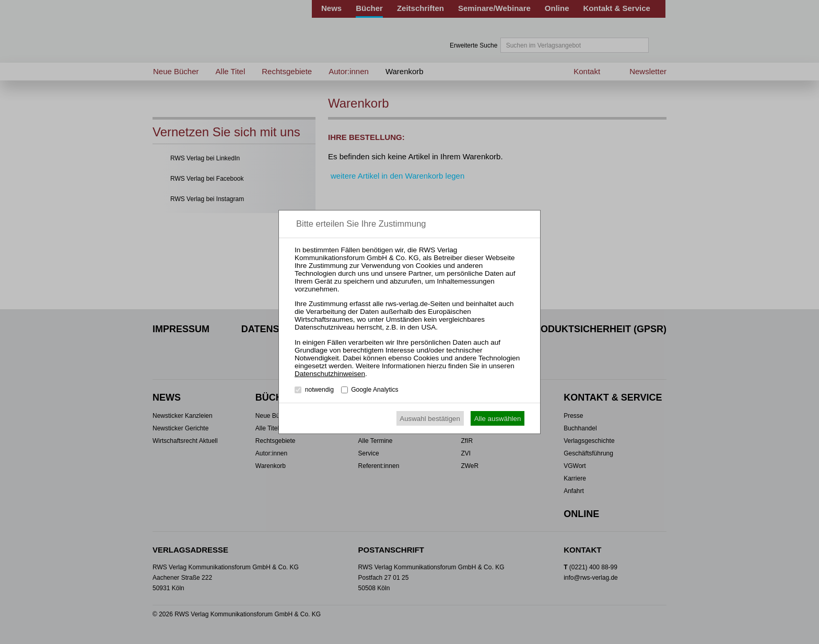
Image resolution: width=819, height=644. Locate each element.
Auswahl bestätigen (430, 419)
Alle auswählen (498, 419)
